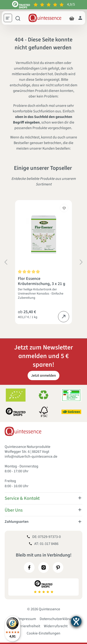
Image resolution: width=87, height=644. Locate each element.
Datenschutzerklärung (57, 619)
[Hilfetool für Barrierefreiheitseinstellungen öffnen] (76, 621)
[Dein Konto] (80, 18)
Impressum (27, 619)
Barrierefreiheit (28, 626)
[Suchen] (18, 18)
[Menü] (10, 19)
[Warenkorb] (72, 18)
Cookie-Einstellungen (43, 633)
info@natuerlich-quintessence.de (31, 456)
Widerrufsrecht (56, 626)
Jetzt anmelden (43, 376)
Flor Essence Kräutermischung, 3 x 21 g (42, 281)
